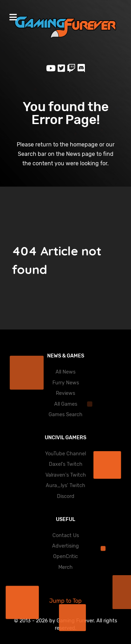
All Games (66, 404)
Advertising (65, 546)
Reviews (65, 393)
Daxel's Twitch (66, 464)
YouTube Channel (65, 454)
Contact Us (66, 536)
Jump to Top (65, 601)
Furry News (66, 383)
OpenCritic (65, 556)
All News (65, 372)
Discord (66, 496)
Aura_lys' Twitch (65, 486)
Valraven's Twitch (66, 475)
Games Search (65, 415)
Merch (65, 567)
